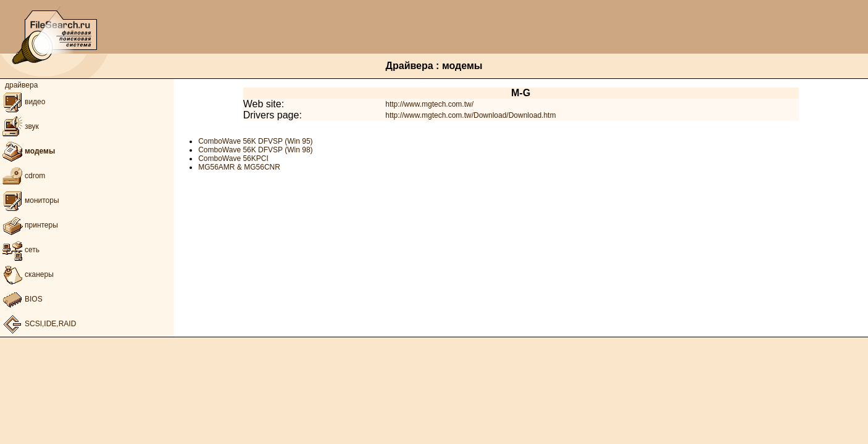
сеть (20, 250)
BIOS (21, 299)
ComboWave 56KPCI (233, 158)
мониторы (30, 200)
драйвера (21, 85)
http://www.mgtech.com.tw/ (429, 104)
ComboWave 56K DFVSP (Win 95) (255, 141)
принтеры (29, 225)
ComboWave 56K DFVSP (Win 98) (255, 150)
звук (19, 126)
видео (23, 102)
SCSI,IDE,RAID (38, 324)
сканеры (27, 274)
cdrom (23, 176)
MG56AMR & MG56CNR (239, 167)
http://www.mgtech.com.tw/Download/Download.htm (470, 115)
